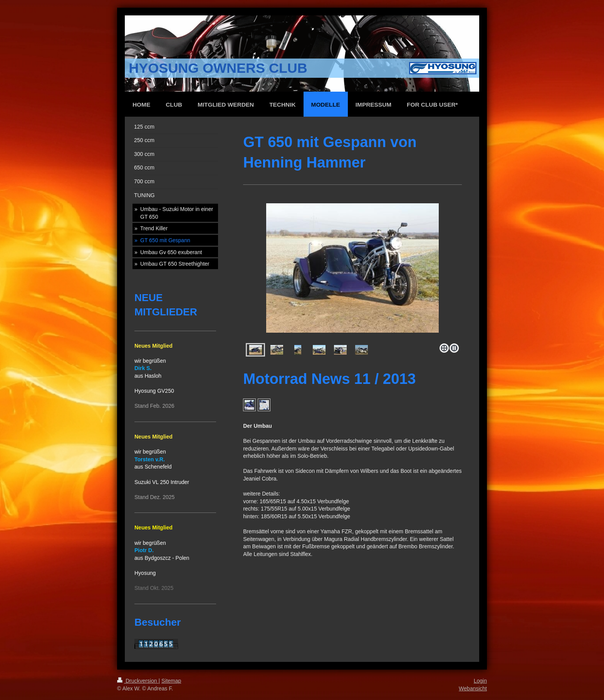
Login (480, 681)
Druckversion (138, 681)
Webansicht (473, 688)
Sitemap (171, 681)
